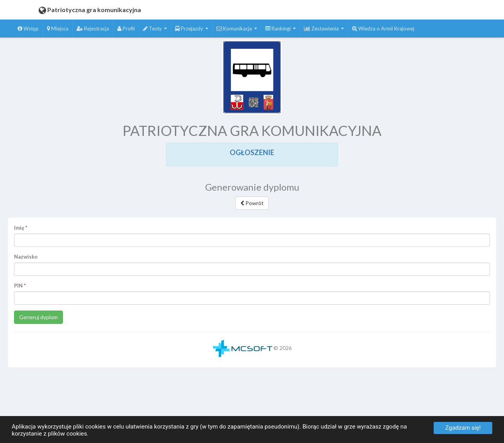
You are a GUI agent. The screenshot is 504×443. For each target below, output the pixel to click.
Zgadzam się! (463, 428)
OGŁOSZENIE (252, 152)
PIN (18, 286)
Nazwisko (26, 257)
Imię (19, 228)
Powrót (252, 203)
